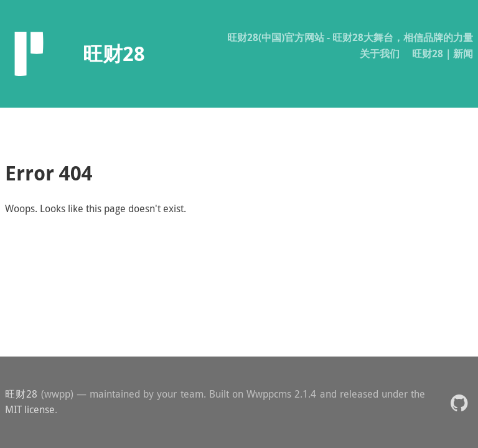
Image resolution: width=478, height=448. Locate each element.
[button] (459, 402)
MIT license (30, 409)
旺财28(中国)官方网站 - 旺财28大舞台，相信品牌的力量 (350, 37)
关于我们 (380, 54)
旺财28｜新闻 (443, 54)
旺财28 (21, 394)
